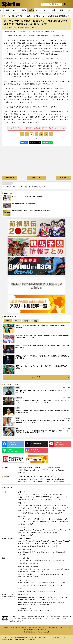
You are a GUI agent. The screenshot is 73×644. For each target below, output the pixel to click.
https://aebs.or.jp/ (15, 622)
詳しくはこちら (7, 641)
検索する (60, 4)
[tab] (15, 10)
